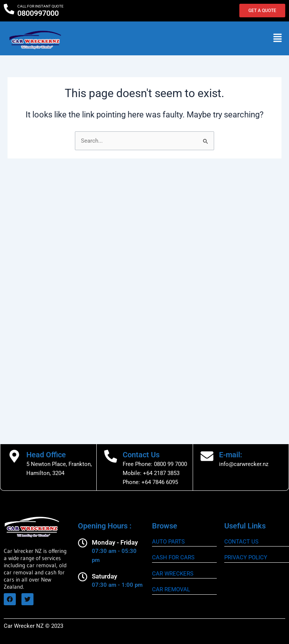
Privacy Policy (246, 557)
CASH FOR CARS (173, 557)
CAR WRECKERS (173, 574)
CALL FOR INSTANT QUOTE (40, 6)
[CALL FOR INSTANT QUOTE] (9, 9)
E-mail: (230, 455)
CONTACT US (241, 542)
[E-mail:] (207, 456)
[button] (278, 38)
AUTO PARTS (168, 542)
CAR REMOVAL (171, 589)
